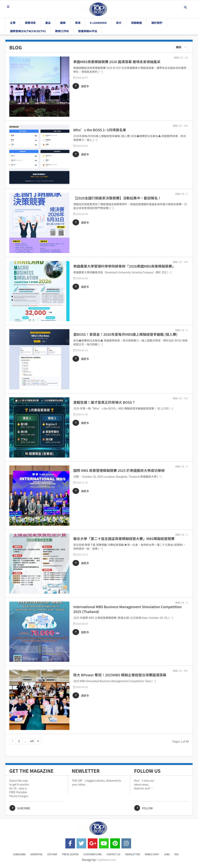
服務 (63, 23)
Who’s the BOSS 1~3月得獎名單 (100, 130)
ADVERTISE (36, 854)
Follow (147, 808)
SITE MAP (52, 854)
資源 (78, 23)
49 (32, 741)
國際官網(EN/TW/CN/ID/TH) (28, 31)
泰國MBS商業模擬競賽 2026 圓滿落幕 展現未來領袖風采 (117, 62)
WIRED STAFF (152, 854)
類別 (179, 47)
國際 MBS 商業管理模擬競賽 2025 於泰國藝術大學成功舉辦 (119, 470)
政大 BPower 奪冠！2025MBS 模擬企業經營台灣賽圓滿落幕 (120, 675)
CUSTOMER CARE (93, 854)
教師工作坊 (62, 31)
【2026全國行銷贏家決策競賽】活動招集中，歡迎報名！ (117, 198)
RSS (177, 854)
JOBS (167, 854)
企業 (13, 23)
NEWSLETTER (133, 854)
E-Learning (98, 23)
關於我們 (157, 23)
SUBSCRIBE (19, 854)
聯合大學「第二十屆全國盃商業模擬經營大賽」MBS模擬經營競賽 (124, 539)
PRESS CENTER (70, 854)
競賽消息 (30, 23)
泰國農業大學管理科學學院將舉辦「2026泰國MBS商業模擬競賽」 (124, 266)
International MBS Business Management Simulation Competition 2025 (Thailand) (128, 609)
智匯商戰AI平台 (88, 31)
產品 (48, 23)
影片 (119, 23)
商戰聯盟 (137, 23)
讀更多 (85, 86)
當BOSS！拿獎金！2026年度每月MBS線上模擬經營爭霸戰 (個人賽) (125, 334)
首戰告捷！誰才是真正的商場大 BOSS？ (104, 402)
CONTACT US (113, 854)
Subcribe (24, 808)
